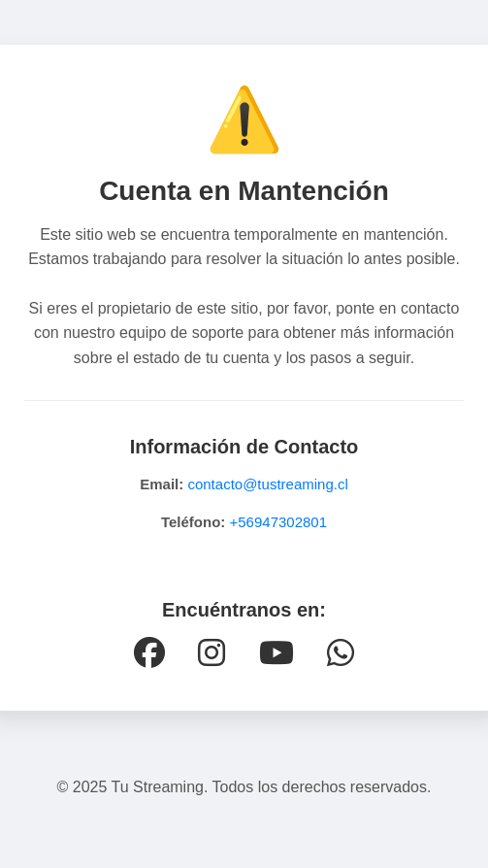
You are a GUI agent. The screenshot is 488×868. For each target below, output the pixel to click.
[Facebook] (149, 654)
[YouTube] (277, 654)
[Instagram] (211, 654)
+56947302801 (279, 522)
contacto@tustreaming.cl (267, 484)
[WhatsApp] (341, 654)
